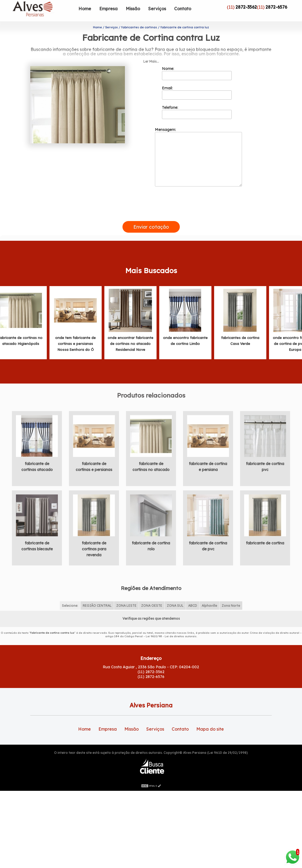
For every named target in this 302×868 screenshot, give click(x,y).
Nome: (197, 72)
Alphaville (209, 604)
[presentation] (151, 214)
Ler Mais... (151, 60)
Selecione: (70, 604)
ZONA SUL (175, 604)
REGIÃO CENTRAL (97, 604)
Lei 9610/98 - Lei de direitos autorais (171, 635)
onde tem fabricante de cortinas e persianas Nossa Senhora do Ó (75, 343)
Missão (133, 9)
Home (85, 9)
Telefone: (197, 111)
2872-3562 (246, 7)
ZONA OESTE (152, 604)
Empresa (108, 9)
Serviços (157, 9)
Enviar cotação (151, 226)
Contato (183, 9)
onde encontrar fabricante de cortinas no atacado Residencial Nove (130, 343)
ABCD (193, 604)
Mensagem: (198, 156)
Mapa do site (210, 728)
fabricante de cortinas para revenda (94, 548)
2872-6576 (276, 7)
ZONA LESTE (126, 604)
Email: (197, 91)
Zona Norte (231, 604)
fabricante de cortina (265, 542)
